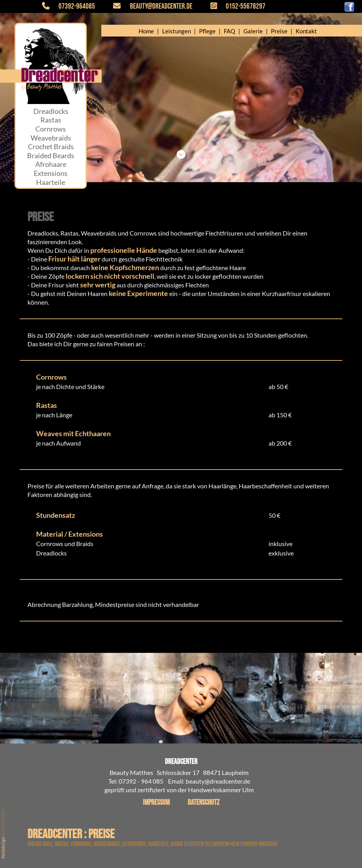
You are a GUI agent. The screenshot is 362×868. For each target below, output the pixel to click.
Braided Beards (51, 156)
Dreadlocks (51, 111)
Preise (279, 31)
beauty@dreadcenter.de (148, 6)
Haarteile (51, 182)
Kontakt (306, 31)
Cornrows (51, 129)
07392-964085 (73, 6)
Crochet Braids (51, 147)
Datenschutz (204, 803)
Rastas (51, 120)
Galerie (253, 31)
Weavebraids (51, 138)
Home (146, 31)
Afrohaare (51, 164)
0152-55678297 (234, 6)
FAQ (229, 31)
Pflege (207, 31)
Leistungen (176, 31)
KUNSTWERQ (3, 823)
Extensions (51, 173)
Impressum (156, 803)
